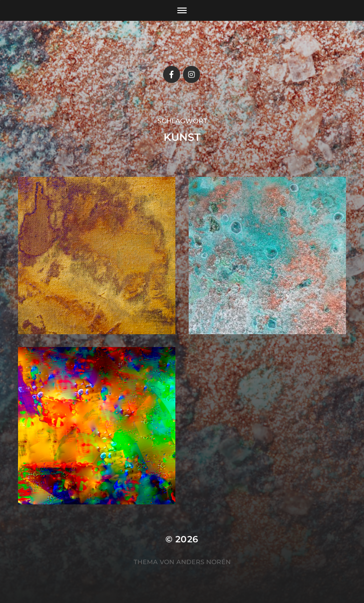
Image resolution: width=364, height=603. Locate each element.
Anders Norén (204, 562)
